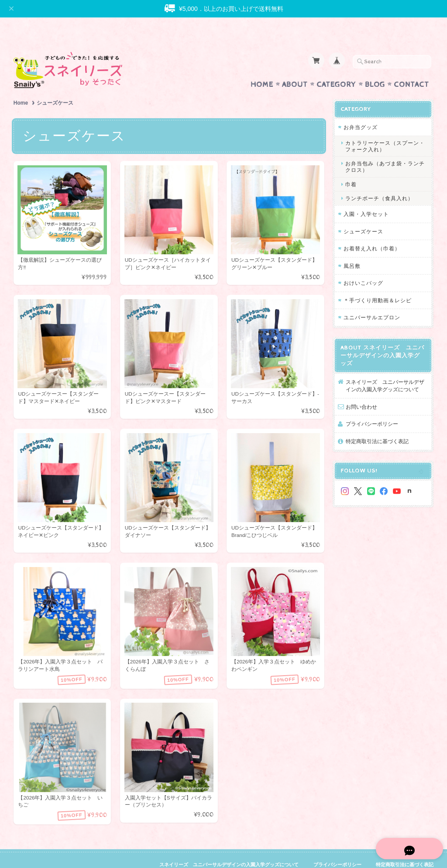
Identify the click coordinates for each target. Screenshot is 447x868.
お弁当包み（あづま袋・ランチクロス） (385, 150)
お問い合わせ (361, 390)
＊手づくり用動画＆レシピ (378, 283)
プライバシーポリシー (372, 407)
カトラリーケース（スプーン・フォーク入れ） (385, 129)
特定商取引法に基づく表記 (377, 424)
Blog (375, 68)
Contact (411, 68)
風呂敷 (352, 249)
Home (262, 68)
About (295, 68)
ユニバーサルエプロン (372, 300)
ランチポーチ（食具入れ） (379, 181)
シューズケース (363, 214)
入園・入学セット (366, 197)
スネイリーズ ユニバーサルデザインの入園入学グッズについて (385, 369)
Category (336, 68)
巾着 (351, 167)
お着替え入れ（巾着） (372, 231)
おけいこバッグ (363, 266)
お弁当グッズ (361, 110)
